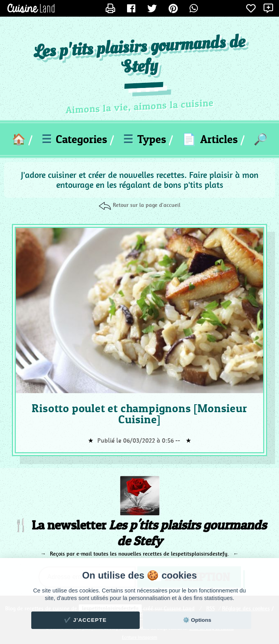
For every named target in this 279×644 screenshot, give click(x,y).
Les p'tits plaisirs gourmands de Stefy (139, 55)
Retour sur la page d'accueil (147, 205)
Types (145, 139)
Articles (210, 139)
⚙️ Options (197, 620)
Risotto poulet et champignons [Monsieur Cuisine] (139, 414)
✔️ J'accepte (85, 620)
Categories (74, 139)
